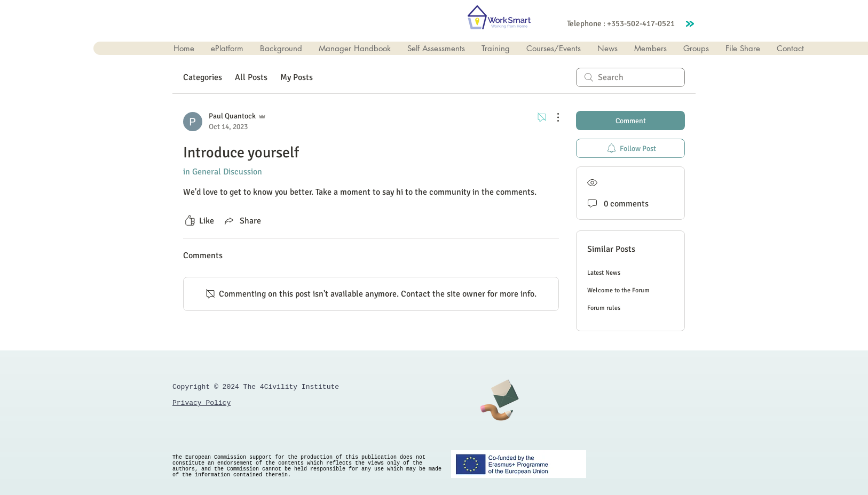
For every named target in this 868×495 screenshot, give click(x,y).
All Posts (251, 77)
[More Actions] (553, 117)
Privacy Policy (202, 403)
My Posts (297, 77)
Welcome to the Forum (618, 290)
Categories (203, 77)
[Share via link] (242, 221)
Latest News (604, 273)
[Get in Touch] (499, 398)
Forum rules (604, 308)
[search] (630, 77)
